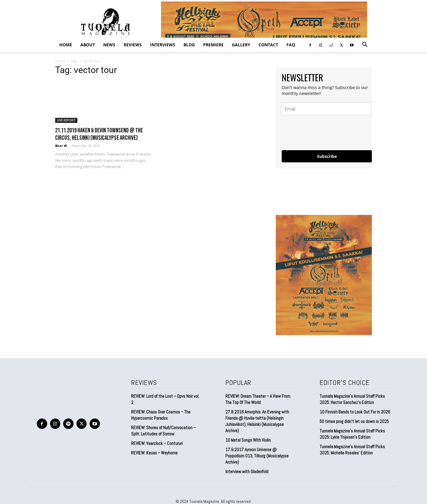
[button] (365, 45)
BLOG (189, 45)
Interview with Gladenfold (247, 471)
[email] (327, 109)
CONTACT (268, 45)
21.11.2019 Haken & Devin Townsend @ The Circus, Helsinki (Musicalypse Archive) (99, 134)
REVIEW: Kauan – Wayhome (154, 453)
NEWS (109, 45)
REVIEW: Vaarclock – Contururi (157, 443)
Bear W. (62, 146)
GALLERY (241, 45)
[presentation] (327, 133)
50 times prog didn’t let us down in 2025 (354, 421)
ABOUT (88, 45)
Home (66, 45)
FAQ (291, 45)
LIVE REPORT (66, 120)
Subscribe (327, 156)
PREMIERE (213, 45)
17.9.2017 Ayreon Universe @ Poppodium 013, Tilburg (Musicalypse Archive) (257, 456)
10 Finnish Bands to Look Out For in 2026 (355, 412)
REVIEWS (133, 45)
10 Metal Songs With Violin (248, 440)
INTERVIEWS (163, 45)
